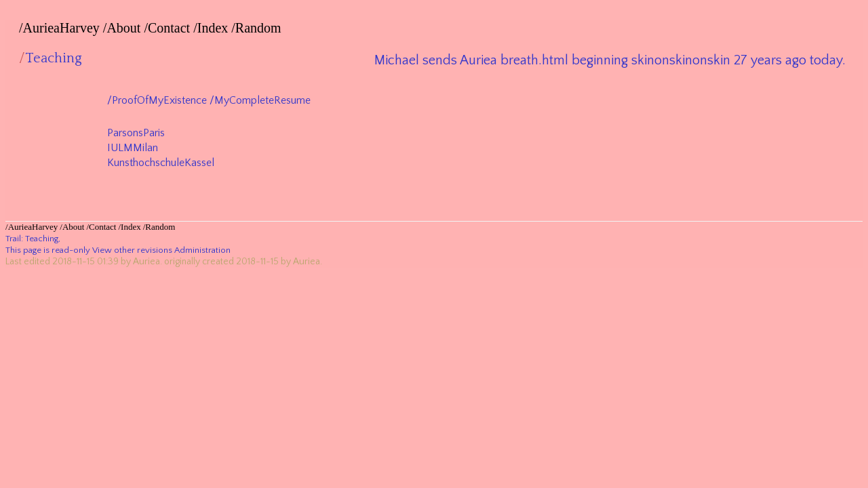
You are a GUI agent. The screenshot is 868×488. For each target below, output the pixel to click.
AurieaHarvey (61, 28)
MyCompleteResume (262, 100)
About (123, 28)
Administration (202, 250)
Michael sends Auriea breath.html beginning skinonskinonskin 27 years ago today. (610, 60)
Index (213, 28)
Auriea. (147, 262)
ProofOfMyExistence (159, 100)
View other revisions (132, 250)
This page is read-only (48, 250)
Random (258, 28)
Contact (169, 28)
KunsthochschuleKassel (161, 163)
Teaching (42, 239)
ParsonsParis (136, 133)
